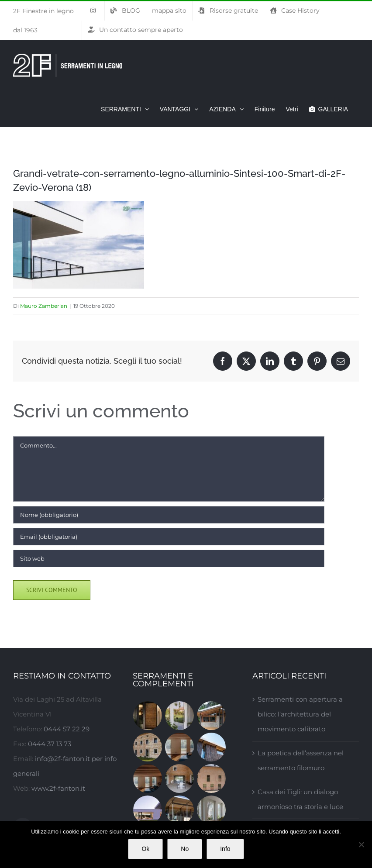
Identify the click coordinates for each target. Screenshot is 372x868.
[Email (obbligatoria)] (169, 537)
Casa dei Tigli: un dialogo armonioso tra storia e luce (300, 799)
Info (225, 849)
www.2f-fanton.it (58, 788)
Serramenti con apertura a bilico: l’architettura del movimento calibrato (300, 714)
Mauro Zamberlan (44, 306)
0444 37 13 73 (50, 744)
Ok (145, 849)
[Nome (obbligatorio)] (169, 515)
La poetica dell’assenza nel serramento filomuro (301, 760)
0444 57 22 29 (67, 729)
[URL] (169, 558)
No (185, 849)
